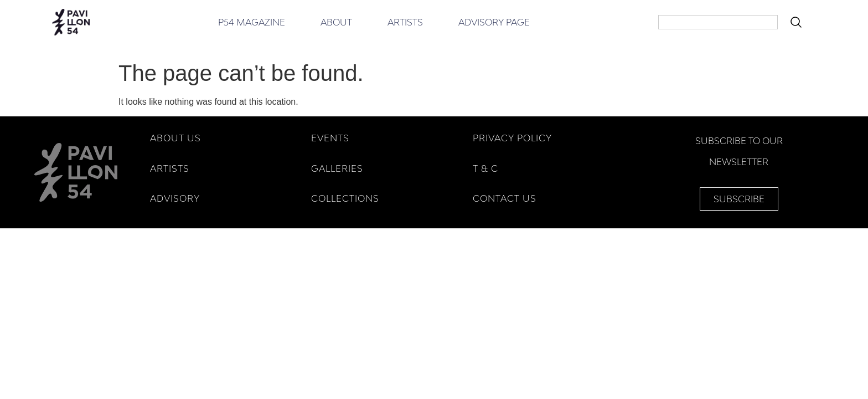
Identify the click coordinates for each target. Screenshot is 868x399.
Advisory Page (494, 22)
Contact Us (505, 198)
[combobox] (718, 22)
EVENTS (330, 138)
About (336, 22)
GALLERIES (337, 168)
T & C (485, 168)
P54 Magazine (252, 22)
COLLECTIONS (345, 198)
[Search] (798, 22)
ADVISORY (175, 198)
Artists (405, 22)
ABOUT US (175, 138)
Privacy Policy (512, 138)
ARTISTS (170, 168)
